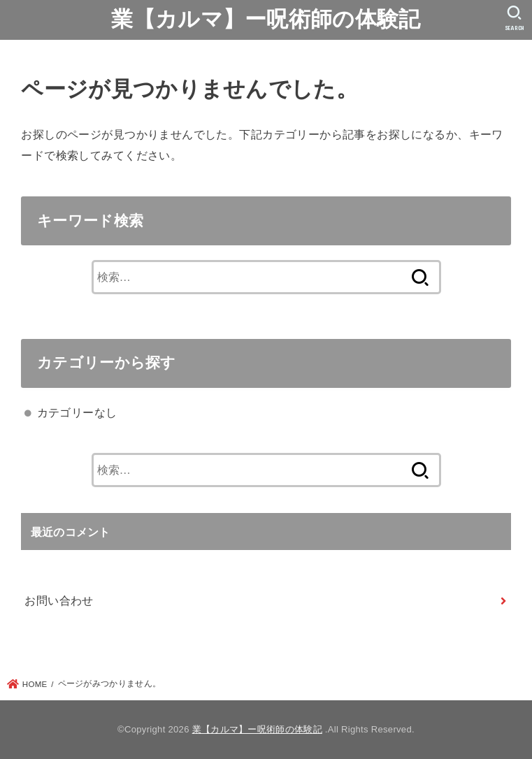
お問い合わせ (59, 600)
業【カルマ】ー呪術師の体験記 (266, 19)
